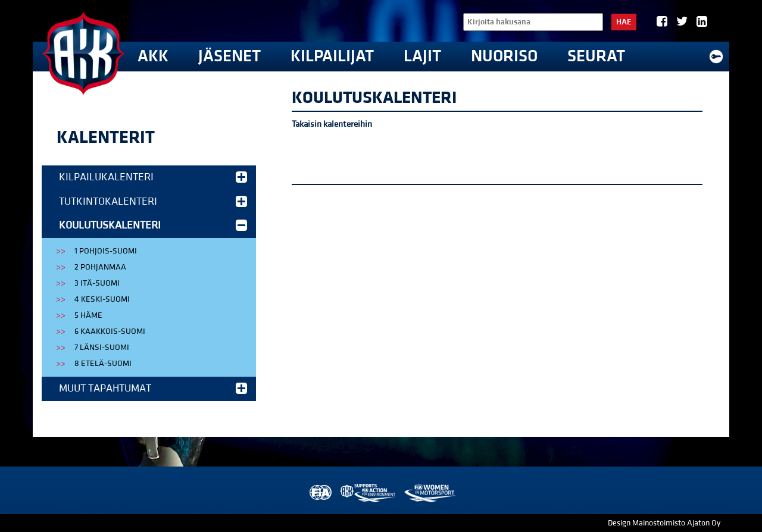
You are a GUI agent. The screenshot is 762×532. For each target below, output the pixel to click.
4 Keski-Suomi (102, 299)
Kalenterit (106, 137)
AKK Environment (368, 493)
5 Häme (88, 315)
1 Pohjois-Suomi (106, 251)
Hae (624, 22)
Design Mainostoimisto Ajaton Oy (664, 523)
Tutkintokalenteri (153, 201)
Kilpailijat (332, 56)
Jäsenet (229, 56)
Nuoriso (504, 56)
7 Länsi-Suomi (102, 348)
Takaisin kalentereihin (332, 124)
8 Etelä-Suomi (103, 364)
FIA (319, 493)
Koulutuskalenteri (153, 225)
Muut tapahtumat (153, 388)
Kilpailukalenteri (153, 177)
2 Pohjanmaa (100, 267)
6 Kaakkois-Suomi (110, 331)
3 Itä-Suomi (97, 283)
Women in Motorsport (430, 493)
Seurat (596, 56)
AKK (153, 56)
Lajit (422, 56)
